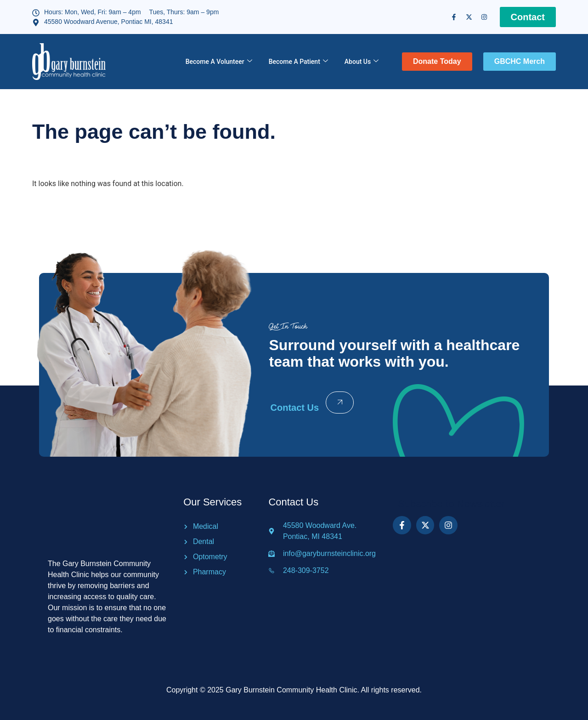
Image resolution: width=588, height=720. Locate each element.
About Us (362, 62)
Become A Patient (298, 62)
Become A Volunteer (219, 62)
